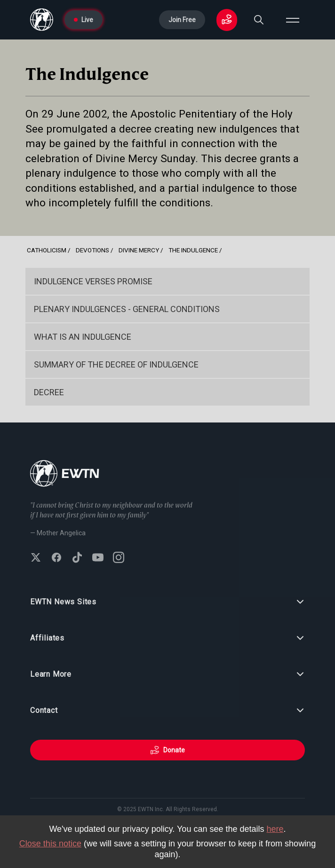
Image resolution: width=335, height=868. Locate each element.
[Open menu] (293, 20)
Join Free (182, 20)
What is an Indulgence (83, 337)
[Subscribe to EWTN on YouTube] (98, 558)
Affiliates (167, 638)
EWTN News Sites (167, 602)
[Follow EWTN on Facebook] (56, 558)
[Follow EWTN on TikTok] (77, 558)
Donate (167, 750)
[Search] (259, 20)
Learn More (167, 674)
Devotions (92, 250)
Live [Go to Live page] (84, 20)
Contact (167, 711)
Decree (49, 392)
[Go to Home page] (42, 20)
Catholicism (47, 250)
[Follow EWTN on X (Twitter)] (36, 558)
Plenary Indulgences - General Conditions (127, 309)
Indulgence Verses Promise (93, 281)
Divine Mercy (139, 250)
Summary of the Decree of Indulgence (116, 364)
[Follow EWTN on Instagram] (119, 558)
